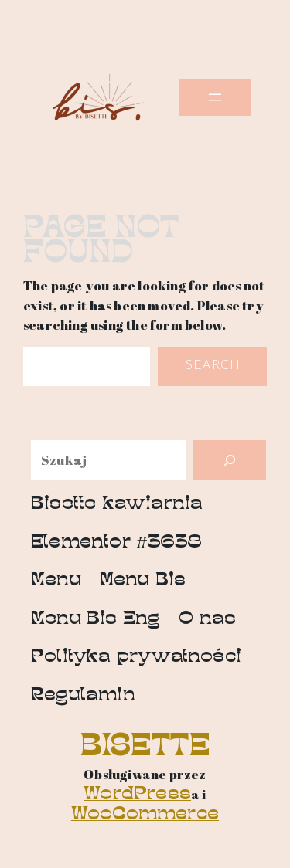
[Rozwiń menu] (215, 97)
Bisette (145, 748)
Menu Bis (143, 581)
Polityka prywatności (136, 658)
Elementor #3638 (116, 543)
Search (212, 366)
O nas (207, 620)
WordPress (137, 795)
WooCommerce (145, 815)
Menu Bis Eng (96, 620)
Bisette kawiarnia (117, 505)
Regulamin (83, 696)
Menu (56, 581)
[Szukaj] (230, 460)
